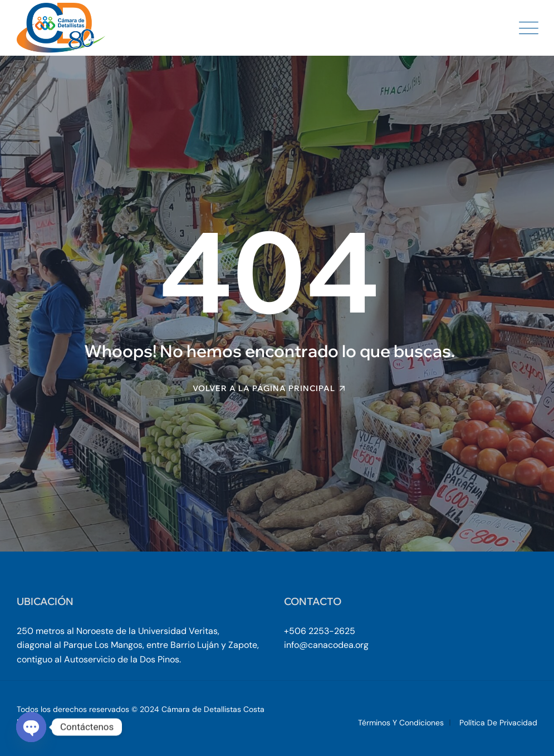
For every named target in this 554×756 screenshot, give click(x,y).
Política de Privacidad (498, 723)
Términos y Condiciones (401, 723)
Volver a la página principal (264, 388)
